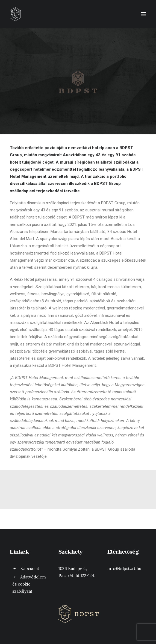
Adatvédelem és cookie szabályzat (29, 584)
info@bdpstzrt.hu (124, 568)
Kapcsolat (30, 568)
